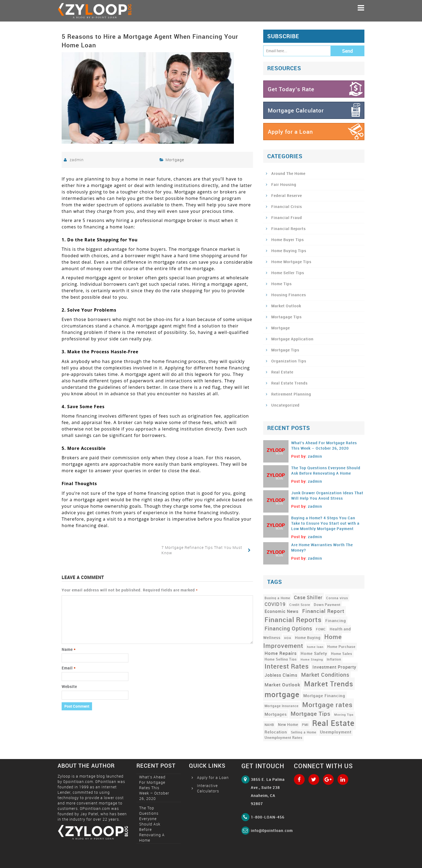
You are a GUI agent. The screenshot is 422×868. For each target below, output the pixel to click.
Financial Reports (289, 229)
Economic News (282, 611)
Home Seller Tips (288, 273)
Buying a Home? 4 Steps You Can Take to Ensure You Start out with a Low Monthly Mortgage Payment (325, 523)
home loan (315, 647)
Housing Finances (289, 295)
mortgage (282, 694)
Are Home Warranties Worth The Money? (322, 547)
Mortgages (276, 714)
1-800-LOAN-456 (268, 817)
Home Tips (282, 284)
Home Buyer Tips (288, 240)
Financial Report (323, 611)
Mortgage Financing (324, 696)
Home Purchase (341, 647)
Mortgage (175, 160)
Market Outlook (286, 306)
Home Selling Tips (281, 659)
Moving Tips (344, 715)
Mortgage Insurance (282, 706)
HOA (288, 638)
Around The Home (288, 173)
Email (69, 668)
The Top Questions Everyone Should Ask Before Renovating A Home (326, 470)
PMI (305, 725)
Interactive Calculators (208, 788)
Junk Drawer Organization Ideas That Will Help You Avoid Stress (327, 495)
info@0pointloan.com (272, 830)
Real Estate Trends (289, 383)
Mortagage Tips (286, 317)
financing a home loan (108, 227)
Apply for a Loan (290, 132)
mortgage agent (143, 374)
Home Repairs (281, 653)
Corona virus (337, 598)
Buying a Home (277, 598)
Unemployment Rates (284, 738)
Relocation (276, 732)
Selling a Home (304, 732)
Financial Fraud (287, 218)
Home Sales (342, 654)
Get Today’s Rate (291, 89)
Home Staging (312, 659)
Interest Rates (287, 666)
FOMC (321, 629)
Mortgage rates (327, 704)
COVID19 (275, 604)
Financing (336, 620)
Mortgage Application (292, 339)
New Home (288, 724)
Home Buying (308, 638)
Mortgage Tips (285, 350)
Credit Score (300, 605)
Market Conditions (325, 675)
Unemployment (336, 732)
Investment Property (334, 667)
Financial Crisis (287, 207)
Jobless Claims (281, 675)
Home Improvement (303, 641)
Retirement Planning (291, 394)
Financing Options (288, 628)
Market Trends (329, 684)
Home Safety (314, 653)
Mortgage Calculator (296, 110)
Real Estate (282, 372)
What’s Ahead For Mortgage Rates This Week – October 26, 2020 (324, 445)
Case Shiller (308, 597)
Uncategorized (285, 405)
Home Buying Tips (289, 251)
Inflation (334, 659)
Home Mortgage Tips (291, 262)
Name (69, 649)
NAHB (269, 725)
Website (69, 687)
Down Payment (327, 605)
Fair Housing (284, 184)
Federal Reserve (287, 195)
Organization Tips (289, 361)
